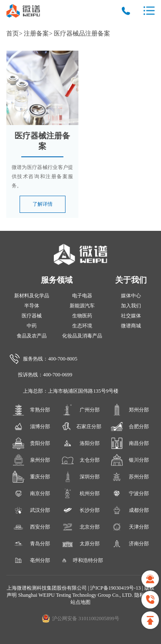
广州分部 (80, 410)
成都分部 (130, 510)
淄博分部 (31, 427)
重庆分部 (31, 477)
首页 (13, 33)
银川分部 (130, 460)
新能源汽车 (82, 306)
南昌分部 (130, 443)
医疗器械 (32, 316)
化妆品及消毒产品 (82, 336)
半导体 (32, 306)
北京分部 (80, 527)
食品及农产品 (32, 336)
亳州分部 (31, 560)
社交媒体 (131, 316)
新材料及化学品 (32, 296)
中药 (32, 326)
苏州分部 (130, 477)
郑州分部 (130, 410)
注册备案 (36, 33)
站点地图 (80, 602)
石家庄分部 (80, 427)
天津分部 (130, 527)
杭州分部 (80, 493)
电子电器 (82, 296)
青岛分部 (31, 544)
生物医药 (82, 316)
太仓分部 (80, 460)
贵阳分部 (31, 443)
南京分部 (31, 493)
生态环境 (82, 326)
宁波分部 (130, 493)
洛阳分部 (80, 443)
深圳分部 (80, 477)
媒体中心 (131, 296)
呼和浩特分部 (80, 560)
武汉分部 (31, 510)
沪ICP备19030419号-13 (116, 588)
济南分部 (130, 544)
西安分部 (31, 527)
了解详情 (43, 204)
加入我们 (131, 306)
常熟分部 (31, 410)
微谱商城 (131, 326)
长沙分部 (80, 510)
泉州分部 (31, 460)
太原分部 (80, 544)
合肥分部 (130, 427)
